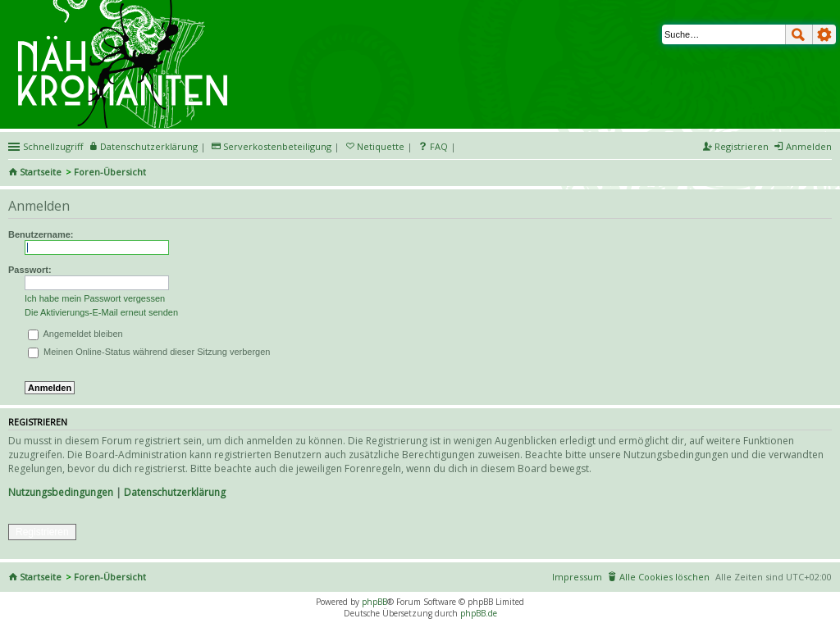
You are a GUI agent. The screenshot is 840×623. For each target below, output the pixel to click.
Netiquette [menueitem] (381, 146)
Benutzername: (41, 234)
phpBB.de (479, 613)
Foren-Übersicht (110, 172)
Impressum (577, 577)
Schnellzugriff (53, 146)
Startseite (41, 172)
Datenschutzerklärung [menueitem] (149, 146)
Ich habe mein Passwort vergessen (95, 298)
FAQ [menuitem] (439, 146)
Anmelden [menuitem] (809, 146)
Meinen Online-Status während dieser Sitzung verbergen (149, 352)
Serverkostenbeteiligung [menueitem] (277, 146)
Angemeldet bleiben (75, 334)
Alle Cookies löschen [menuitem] (664, 577)
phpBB (374, 602)
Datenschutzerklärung (175, 492)
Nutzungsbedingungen (61, 492)
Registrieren (42, 532)
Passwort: (30, 270)
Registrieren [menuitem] (742, 146)
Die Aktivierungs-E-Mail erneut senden (101, 312)
